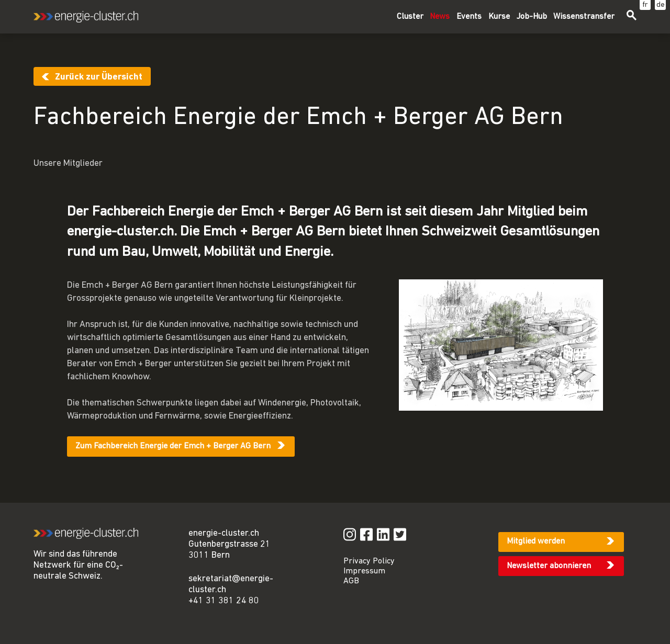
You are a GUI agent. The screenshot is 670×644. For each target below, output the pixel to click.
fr (645, 5)
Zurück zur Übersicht (99, 77)
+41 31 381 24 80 (224, 601)
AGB (351, 581)
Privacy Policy (369, 561)
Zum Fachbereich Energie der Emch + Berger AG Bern (173, 446)
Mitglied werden (536, 541)
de (661, 5)
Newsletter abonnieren (549, 566)
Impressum (364, 571)
